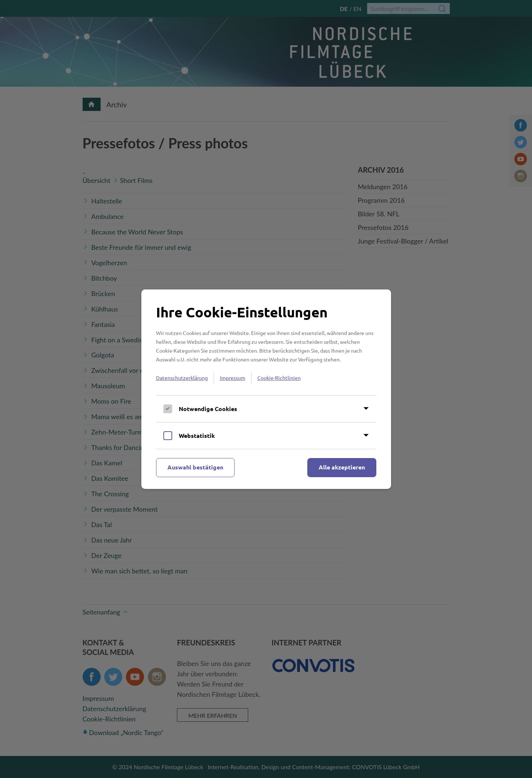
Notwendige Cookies (208, 409)
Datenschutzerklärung (182, 378)
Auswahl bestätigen (195, 467)
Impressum (233, 378)
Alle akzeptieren (342, 467)
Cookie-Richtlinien (279, 378)
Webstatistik (197, 435)
